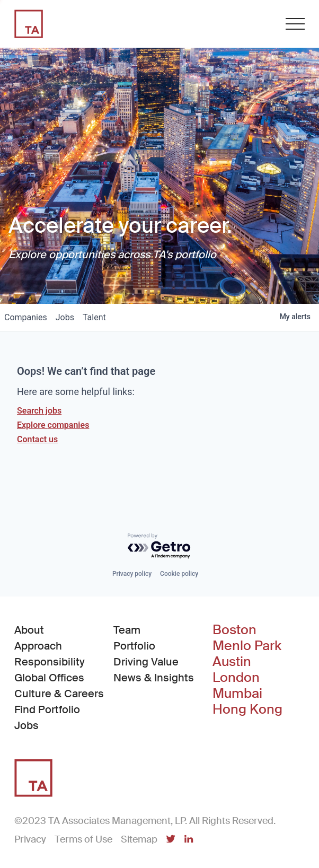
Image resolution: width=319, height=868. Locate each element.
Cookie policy (179, 574)
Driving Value (146, 662)
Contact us (37, 439)
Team (127, 630)
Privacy (30, 839)
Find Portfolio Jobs (60, 717)
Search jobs (39, 411)
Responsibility (50, 662)
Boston (234, 630)
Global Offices (49, 678)
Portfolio (134, 646)
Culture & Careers (59, 694)
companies (26, 317)
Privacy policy (132, 574)
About (29, 630)
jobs (65, 317)
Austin (232, 662)
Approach (38, 646)
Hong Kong (247, 709)
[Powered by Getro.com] (159, 546)
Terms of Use (83, 839)
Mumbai (237, 694)
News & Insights (154, 678)
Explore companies (53, 425)
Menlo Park (247, 646)
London (236, 678)
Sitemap (139, 839)
